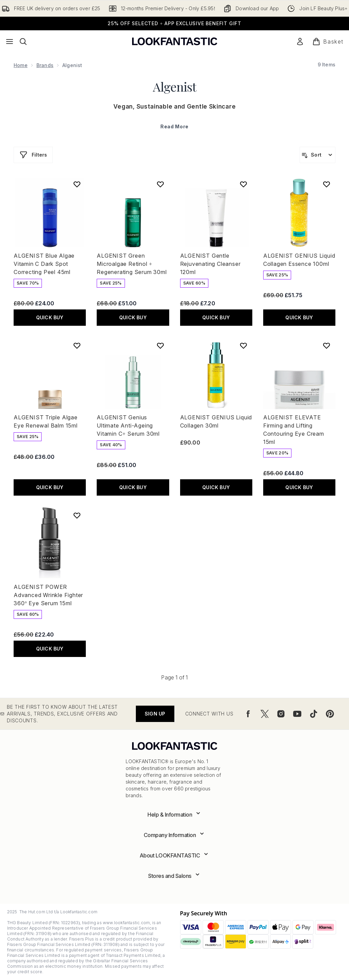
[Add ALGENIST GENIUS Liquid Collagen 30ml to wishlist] (243, 346)
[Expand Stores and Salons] (174, 876)
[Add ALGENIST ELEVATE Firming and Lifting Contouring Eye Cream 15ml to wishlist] (327, 346)
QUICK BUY (50, 317)
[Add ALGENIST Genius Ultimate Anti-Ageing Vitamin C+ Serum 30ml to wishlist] (160, 346)
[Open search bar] (23, 42)
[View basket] (328, 42)
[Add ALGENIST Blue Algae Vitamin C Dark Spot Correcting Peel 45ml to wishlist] (77, 184)
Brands (45, 65)
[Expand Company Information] (175, 835)
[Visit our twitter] (265, 714)
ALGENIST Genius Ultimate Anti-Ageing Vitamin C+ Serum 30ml (128, 425)
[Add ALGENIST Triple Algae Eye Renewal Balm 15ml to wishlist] (77, 346)
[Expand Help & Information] (174, 815)
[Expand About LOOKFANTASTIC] (175, 855)
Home (21, 65)
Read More (174, 126)
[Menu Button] (10, 42)
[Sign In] (300, 42)
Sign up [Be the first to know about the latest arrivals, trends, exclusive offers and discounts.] (155, 714)
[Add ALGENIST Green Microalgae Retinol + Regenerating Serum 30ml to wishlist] (160, 184)
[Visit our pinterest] (330, 714)
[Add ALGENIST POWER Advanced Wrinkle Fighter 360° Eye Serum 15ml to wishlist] (77, 515)
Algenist (174, 86)
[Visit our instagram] (281, 714)
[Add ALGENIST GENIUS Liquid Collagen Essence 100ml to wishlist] (327, 184)
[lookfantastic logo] (175, 41)
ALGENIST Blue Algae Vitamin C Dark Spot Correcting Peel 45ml (44, 264)
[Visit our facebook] (248, 714)
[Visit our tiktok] (314, 714)
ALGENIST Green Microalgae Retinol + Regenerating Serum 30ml (132, 264)
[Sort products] (318, 155)
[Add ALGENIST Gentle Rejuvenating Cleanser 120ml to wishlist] (243, 184)
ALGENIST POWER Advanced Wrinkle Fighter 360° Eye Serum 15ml (48, 595)
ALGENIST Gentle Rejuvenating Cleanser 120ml (210, 264)
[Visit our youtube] (297, 714)
